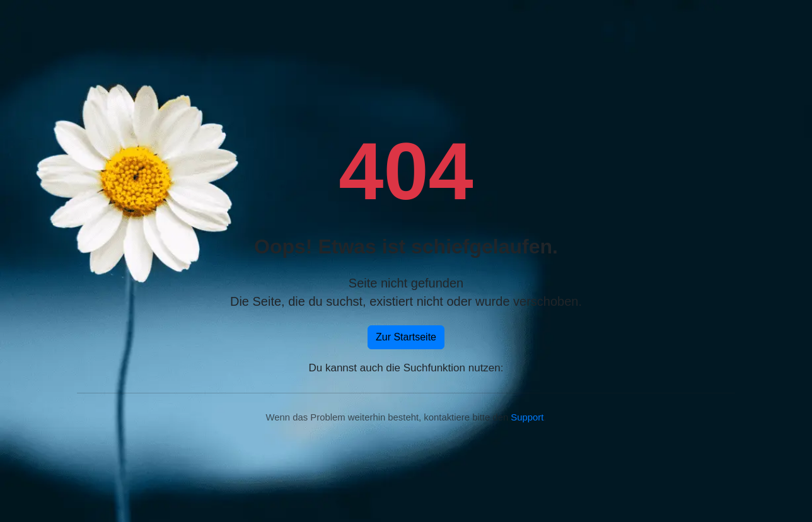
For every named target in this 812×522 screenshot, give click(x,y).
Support (527, 417)
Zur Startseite (406, 337)
